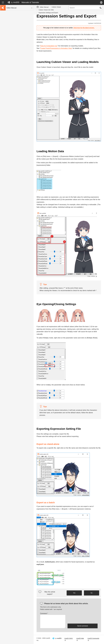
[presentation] (83, 619)
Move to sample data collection (16, 28)
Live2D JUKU (69, 638)
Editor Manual (44, 7)
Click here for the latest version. (84, 28)
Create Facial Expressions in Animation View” (56, 48)
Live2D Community (93, 638)
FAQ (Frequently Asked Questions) (17, 38)
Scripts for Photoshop (13, 69)
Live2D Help (80, 638)
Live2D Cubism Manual (14, 22)
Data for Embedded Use (49, 46)
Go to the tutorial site (13, 25)
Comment (44, 613)
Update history (11, 34)
